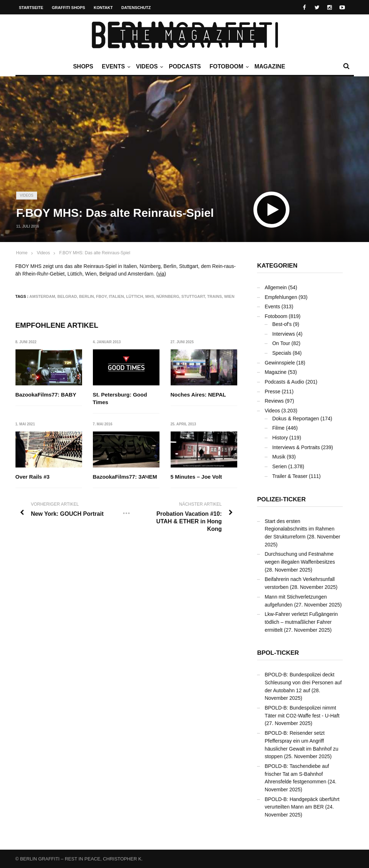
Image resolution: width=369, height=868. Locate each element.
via (161, 274)
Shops (83, 66)
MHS (150, 296)
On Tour (281, 343)
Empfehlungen (281, 297)
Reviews (274, 401)
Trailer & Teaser (290, 476)
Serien (279, 466)
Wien (229, 296)
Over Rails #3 (33, 477)
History (280, 438)
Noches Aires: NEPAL (198, 395)
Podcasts (185, 66)
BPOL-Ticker (278, 653)
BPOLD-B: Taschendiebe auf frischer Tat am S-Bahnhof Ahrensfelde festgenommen (297, 774)
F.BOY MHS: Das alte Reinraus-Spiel (94, 253)
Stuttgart (193, 296)
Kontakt (103, 8)
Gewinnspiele (280, 363)
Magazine (270, 66)
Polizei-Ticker (281, 499)
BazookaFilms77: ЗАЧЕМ (125, 477)
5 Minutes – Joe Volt (196, 477)
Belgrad (67, 296)
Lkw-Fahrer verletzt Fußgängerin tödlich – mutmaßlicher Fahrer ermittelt (301, 622)
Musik (279, 457)
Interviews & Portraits (296, 447)
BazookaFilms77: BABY (46, 395)
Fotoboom (228, 67)
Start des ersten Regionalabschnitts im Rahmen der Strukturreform (300, 529)
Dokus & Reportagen (296, 419)
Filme (278, 428)
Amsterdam (42, 296)
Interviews (283, 334)
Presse (273, 392)
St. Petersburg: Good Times (120, 398)
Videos (149, 67)
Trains (214, 296)
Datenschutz (136, 8)
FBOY (101, 296)
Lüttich (134, 296)
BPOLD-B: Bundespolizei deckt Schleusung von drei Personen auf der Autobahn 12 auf (303, 682)
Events (115, 67)
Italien (116, 296)
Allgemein (276, 287)
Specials (282, 353)
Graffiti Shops (68, 8)
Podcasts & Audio (284, 382)
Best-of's (282, 324)
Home (22, 253)
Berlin (87, 296)
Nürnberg (168, 296)
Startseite (31, 8)
